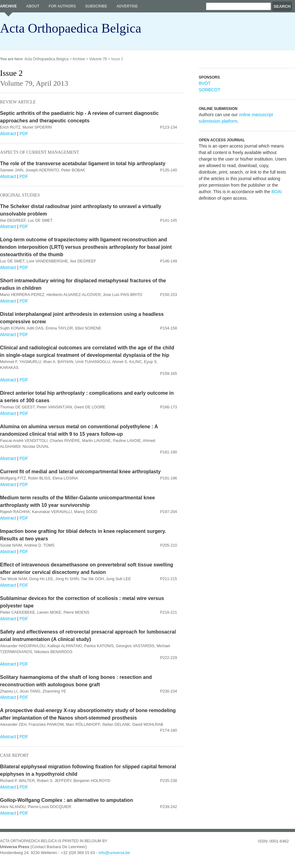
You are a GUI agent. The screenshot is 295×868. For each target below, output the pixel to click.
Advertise (127, 6)
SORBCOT (209, 90)
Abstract (8, 134)
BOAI (277, 192)
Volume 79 (98, 59)
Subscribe (96, 6)
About (33, 6)
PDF (24, 134)
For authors (62, 6)
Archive (8, 6)
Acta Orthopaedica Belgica (71, 28)
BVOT (205, 83)
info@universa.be (114, 853)
